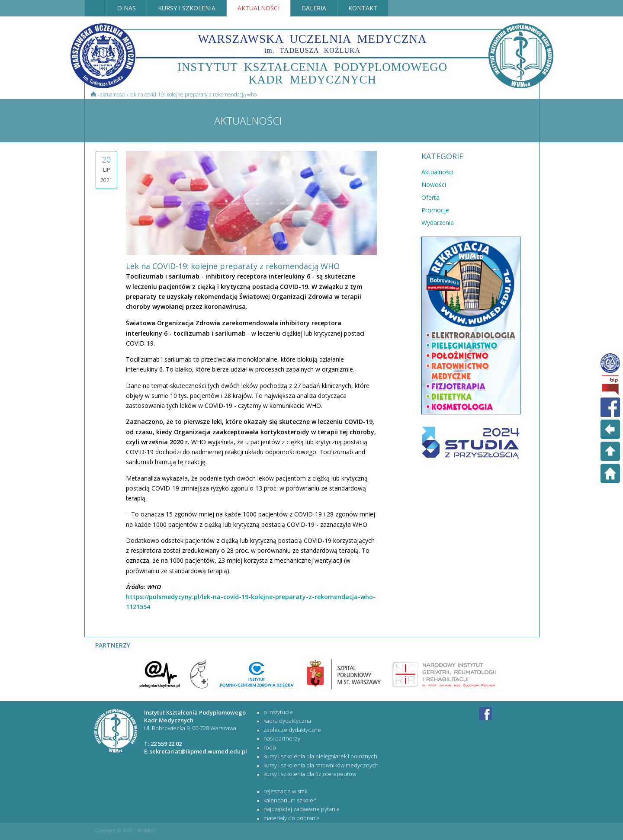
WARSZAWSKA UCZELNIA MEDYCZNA (313, 43)
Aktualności (113, 95)
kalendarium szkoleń (290, 800)
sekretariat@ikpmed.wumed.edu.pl (198, 751)
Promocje (435, 210)
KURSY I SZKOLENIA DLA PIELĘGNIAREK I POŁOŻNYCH (320, 756)
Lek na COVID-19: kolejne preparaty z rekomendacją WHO (193, 95)
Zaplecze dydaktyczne (292, 730)
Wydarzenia (438, 223)
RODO (270, 747)
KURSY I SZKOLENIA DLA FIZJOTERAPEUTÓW (310, 774)
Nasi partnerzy (282, 738)
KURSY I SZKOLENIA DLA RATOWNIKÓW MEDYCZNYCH (321, 765)
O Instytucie (278, 712)
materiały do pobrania (292, 818)
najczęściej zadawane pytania (302, 809)
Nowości (434, 184)
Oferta (430, 197)
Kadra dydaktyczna (287, 721)
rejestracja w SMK (285, 791)
